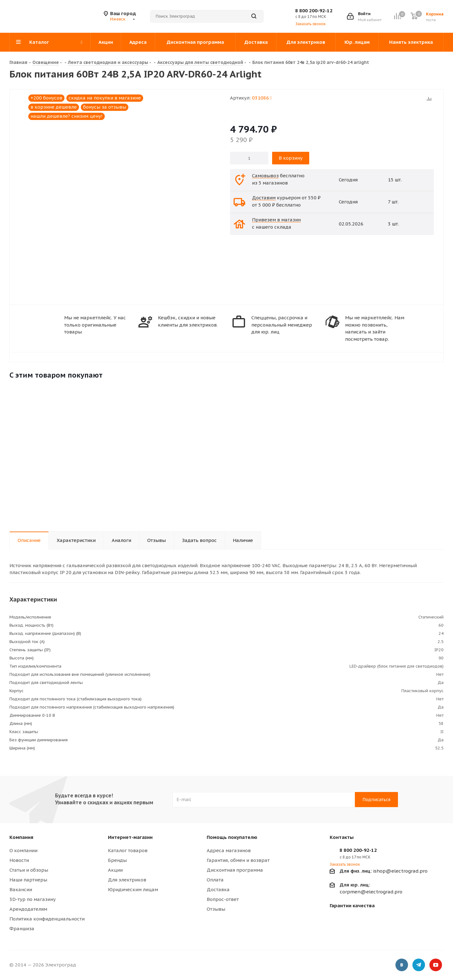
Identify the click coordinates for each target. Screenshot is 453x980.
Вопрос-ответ (223, 899)
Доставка (218, 889)
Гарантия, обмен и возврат (238, 860)
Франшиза (22, 929)
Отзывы (216, 909)
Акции (115, 870)
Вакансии (21, 889)
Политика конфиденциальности (47, 919)
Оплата (215, 880)
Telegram (419, 966)
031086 (262, 98)
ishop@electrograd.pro (384, 871)
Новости (19, 860)
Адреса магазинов (229, 850)
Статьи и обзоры (29, 870)
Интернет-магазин (130, 837)
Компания (21, 837)
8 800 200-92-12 (314, 11)
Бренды (117, 860)
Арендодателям (28, 909)
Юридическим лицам (133, 889)
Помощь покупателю (232, 837)
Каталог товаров (128, 850)
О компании (23, 850)
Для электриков (127, 880)
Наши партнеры (28, 880)
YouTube (436, 966)
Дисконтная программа (235, 870)
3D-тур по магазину (33, 899)
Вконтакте (402, 966)
